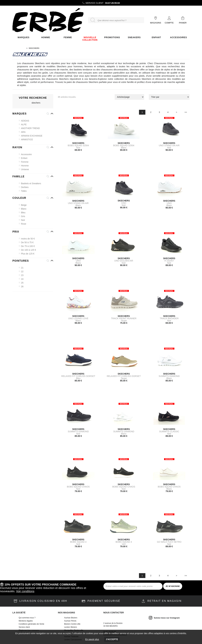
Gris (22, 216)
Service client (24, 627)
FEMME (68, 37)
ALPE (23, 124)
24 (21, 279)
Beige (23, 205)
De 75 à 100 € (27, 246)
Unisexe (24, 169)
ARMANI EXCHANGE (31, 136)
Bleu (22, 213)
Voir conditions (25, 591)
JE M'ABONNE (173, 586)
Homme (46, 37)
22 (21, 271)
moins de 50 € (27, 239)
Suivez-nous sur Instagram (167, 618)
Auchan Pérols (70, 621)
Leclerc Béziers (71, 627)
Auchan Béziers (71, 618)
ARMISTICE (26, 139)
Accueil (21, 48)
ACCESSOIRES (178, 37)
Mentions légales (26, 621)
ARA (22, 132)
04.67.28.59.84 (112, 3)
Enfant (23, 158)
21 (21, 268)
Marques (23, 37)
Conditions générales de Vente (31, 624)
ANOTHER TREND (29, 128)
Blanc (23, 209)
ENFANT (156, 37)
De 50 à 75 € (26, 242)
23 (21, 275)
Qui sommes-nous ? (27, 618)
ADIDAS (24, 121)
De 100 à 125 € (27, 250)
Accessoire (25, 154)
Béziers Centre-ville (72, 624)
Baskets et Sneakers (30, 183)
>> (186, 112)
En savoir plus (92, 639)
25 (21, 283)
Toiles (23, 191)
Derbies (24, 187)
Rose (23, 224)
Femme (24, 162)
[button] (33, 114)
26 (21, 287)
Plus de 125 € (27, 254)
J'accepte (112, 639)
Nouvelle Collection (90, 39)
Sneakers (134, 37)
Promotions (112, 37)
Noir (22, 220)
